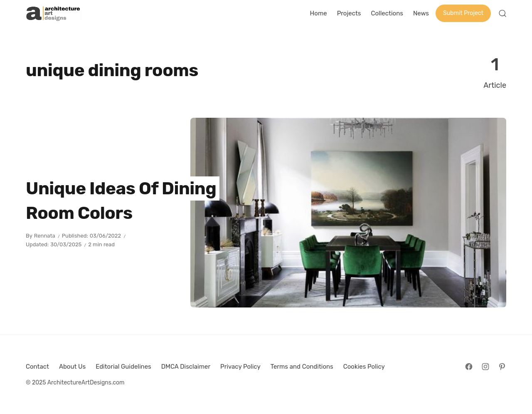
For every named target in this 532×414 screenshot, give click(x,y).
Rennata (45, 236)
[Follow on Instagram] (485, 367)
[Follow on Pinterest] (502, 367)
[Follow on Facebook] (469, 367)
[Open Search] (502, 13)
